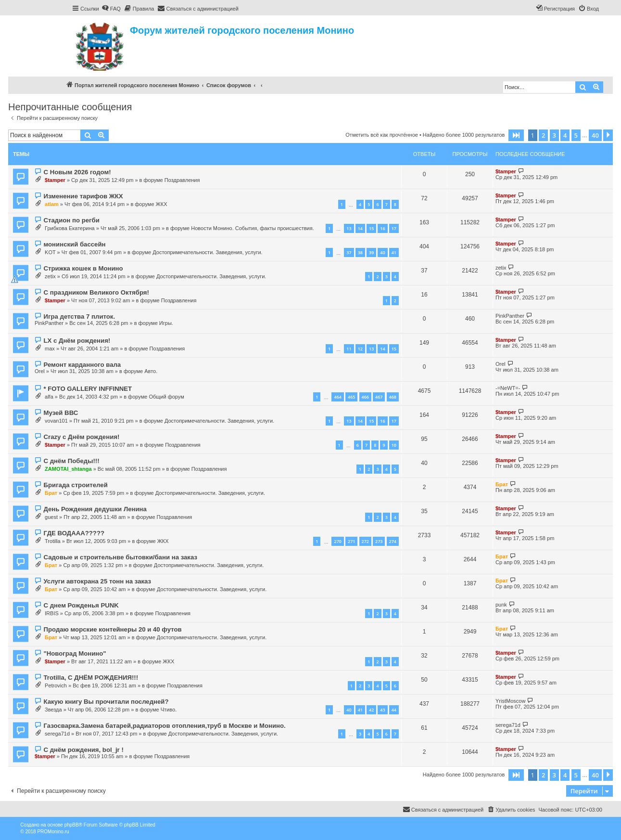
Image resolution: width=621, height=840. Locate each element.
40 (382, 252)
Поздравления (182, 180)
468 (393, 397)
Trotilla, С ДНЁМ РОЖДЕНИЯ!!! (91, 678)
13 (349, 228)
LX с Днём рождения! (77, 341)
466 (365, 397)
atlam (52, 204)
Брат (51, 493)
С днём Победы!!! (71, 461)
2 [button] (543, 135)
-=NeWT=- (508, 388)
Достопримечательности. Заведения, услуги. (207, 252)
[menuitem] (111, 9)
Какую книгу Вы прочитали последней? (106, 702)
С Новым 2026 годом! (77, 172)
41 (394, 252)
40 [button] (595, 135)
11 (349, 349)
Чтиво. (169, 710)
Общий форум (166, 397)
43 (382, 710)
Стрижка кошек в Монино (83, 268)
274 (393, 541)
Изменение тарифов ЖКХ (83, 196)
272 (365, 541)
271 (351, 541)
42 (371, 710)
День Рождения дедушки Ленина (95, 509)
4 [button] (565, 135)
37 (349, 252)
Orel (40, 371)
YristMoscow (510, 701)
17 (394, 228)
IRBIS (52, 613)
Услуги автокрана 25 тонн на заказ (97, 581)
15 (371, 228)
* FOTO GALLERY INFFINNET (88, 389)
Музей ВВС (61, 413)
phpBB (72, 825)
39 (371, 252)
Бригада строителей (75, 485)
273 (379, 541)
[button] (516, 135)
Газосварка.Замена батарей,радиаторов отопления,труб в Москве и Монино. (164, 726)
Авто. (151, 371)
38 (360, 252)
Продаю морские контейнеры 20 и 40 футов (112, 629)
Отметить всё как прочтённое (382, 135)
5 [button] (576, 135)
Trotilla (53, 541)
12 (360, 349)
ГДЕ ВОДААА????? (74, 533)
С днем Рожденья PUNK (81, 605)
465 (351, 397)
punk (501, 605)
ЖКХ (162, 204)
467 (379, 397)
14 (360, 228)
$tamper (55, 180)
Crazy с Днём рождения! (81, 437)
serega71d (57, 734)
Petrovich (56, 685)
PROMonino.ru (53, 832)
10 (394, 445)
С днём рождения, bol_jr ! (83, 750)
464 (337, 397)
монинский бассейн (74, 244)
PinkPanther (49, 323)
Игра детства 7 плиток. (79, 317)
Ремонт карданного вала (82, 365)
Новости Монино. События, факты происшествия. (253, 228)
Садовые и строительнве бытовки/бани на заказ (120, 557)
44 (394, 710)
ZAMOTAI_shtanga (68, 469)
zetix (50, 276)
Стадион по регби (71, 220)
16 (382, 228)
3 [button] (554, 135)
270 (337, 541)
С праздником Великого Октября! (96, 292)
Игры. (166, 323)
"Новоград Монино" (75, 653)
